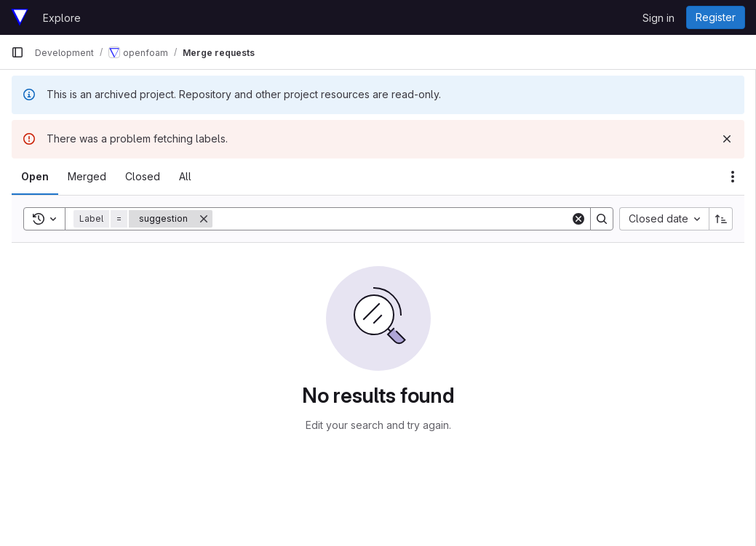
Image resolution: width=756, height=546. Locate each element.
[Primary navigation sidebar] (17, 52)
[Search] (391, 219)
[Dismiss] (727, 139)
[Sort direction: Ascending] (721, 219)
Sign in (658, 18)
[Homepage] (20, 17)
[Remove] (204, 219)
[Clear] (578, 219)
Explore (62, 18)
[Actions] (733, 177)
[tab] (35, 177)
